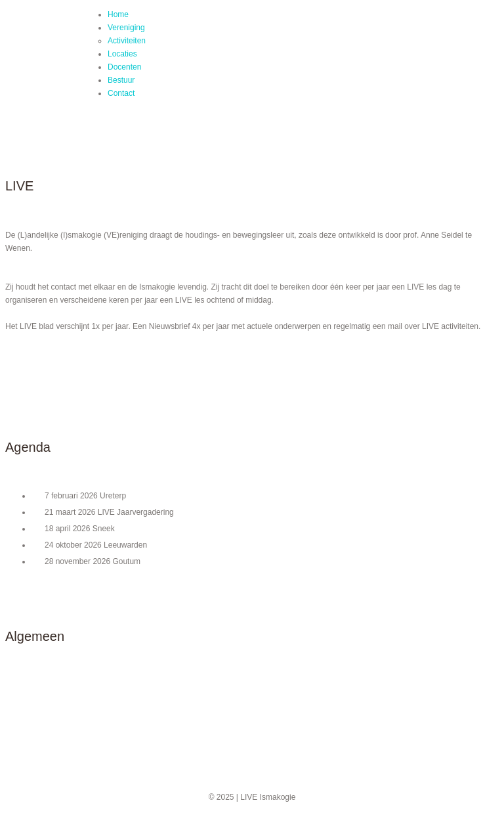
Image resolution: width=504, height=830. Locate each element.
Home (118, 14)
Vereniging (126, 28)
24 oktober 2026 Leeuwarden (96, 545)
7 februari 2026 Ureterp (85, 496)
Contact (121, 93)
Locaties (122, 54)
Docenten (124, 67)
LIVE (56, 66)
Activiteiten (127, 41)
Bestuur (121, 80)
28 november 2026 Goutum (93, 561)
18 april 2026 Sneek (80, 529)
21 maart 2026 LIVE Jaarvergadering (109, 512)
